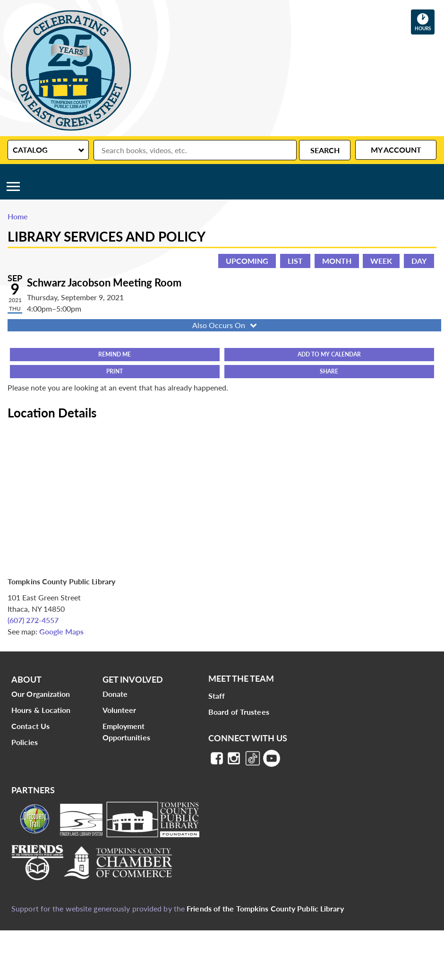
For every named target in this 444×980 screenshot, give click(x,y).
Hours (425, 22)
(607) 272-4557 (33, 620)
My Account (396, 150)
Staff (217, 696)
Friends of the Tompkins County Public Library (265, 908)
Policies (25, 742)
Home (18, 216)
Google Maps (61, 631)
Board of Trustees (239, 712)
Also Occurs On (226, 325)
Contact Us (30, 726)
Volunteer (120, 710)
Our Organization (41, 694)
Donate (115, 694)
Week (381, 261)
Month (337, 261)
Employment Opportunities (126, 732)
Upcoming (247, 261)
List (295, 261)
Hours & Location (41, 710)
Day (419, 261)
